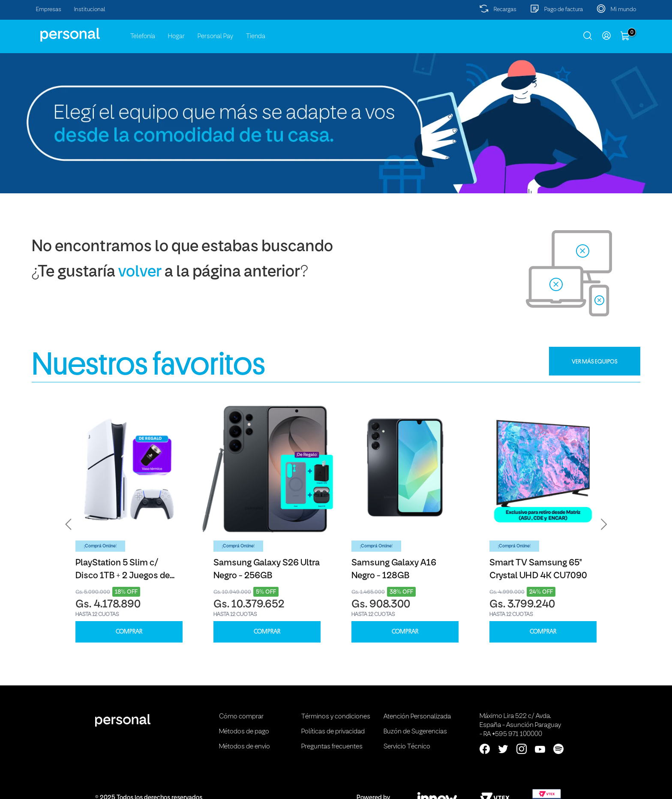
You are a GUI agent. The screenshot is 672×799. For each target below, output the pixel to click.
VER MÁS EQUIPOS (595, 361)
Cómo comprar (241, 717)
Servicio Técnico (407, 747)
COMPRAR (129, 632)
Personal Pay (215, 36)
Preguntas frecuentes (332, 747)
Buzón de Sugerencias (415, 732)
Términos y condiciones (336, 717)
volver (140, 272)
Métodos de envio (244, 747)
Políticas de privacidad (333, 732)
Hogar (176, 36)
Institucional (90, 10)
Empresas (49, 10)
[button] (69, 524)
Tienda (256, 36)
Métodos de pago (244, 732)
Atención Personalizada (417, 717)
